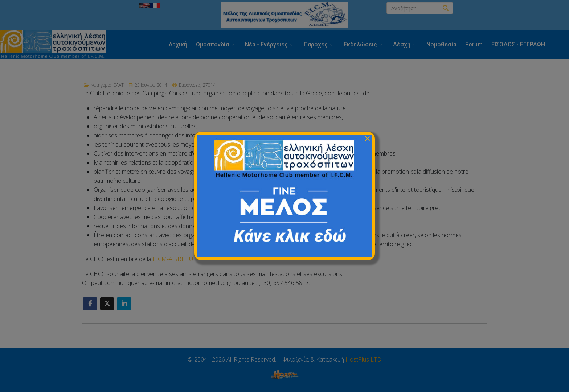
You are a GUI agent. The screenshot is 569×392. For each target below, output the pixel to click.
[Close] (367, 139)
